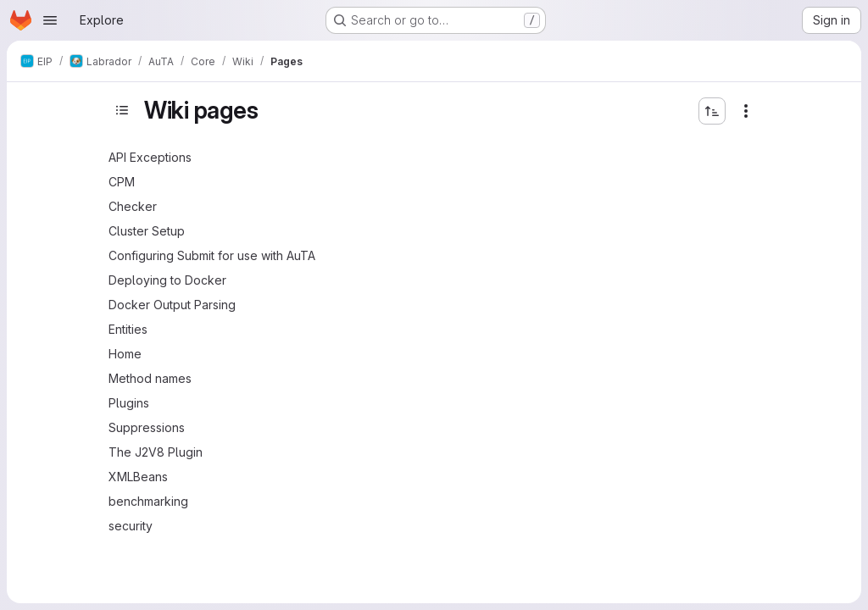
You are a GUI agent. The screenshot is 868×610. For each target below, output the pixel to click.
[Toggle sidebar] (122, 110)
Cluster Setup (147, 231)
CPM (122, 182)
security (131, 526)
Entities (128, 329)
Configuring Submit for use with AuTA (212, 255)
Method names (150, 378)
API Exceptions (150, 157)
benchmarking (148, 501)
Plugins (129, 403)
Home (125, 354)
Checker (133, 206)
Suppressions (147, 427)
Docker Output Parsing (172, 305)
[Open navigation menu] (50, 20)
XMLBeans (138, 477)
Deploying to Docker (167, 280)
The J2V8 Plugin (156, 452)
